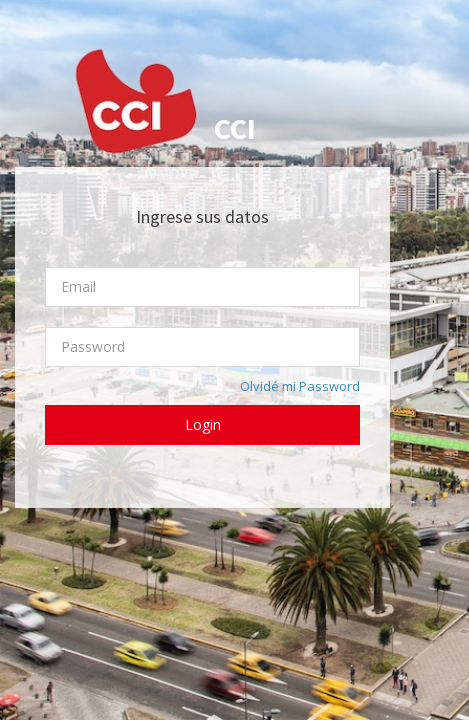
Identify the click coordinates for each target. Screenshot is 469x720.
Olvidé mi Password (300, 386)
